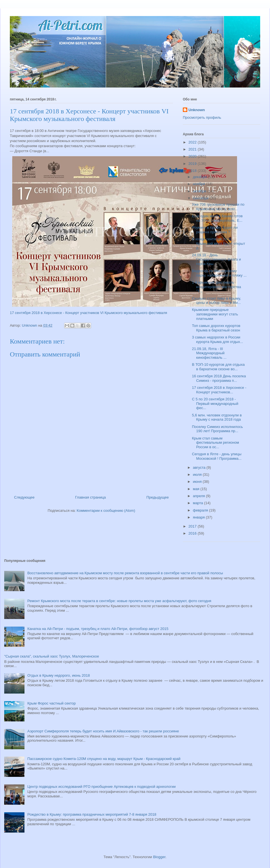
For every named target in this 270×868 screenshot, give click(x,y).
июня (198, 482)
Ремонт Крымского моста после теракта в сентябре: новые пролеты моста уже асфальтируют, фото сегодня (119, 601)
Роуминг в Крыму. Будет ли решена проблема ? (215, 230)
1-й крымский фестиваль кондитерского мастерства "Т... (216, 287)
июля (198, 475)
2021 (193, 149)
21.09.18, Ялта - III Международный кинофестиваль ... (209, 353)
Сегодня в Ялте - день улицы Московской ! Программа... (217, 456)
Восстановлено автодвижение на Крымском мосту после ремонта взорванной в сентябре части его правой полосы (125, 573)
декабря (200, 177)
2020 (193, 156)
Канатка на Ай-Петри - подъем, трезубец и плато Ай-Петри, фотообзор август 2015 (98, 629)
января (199, 517)
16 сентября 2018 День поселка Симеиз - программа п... (219, 378)
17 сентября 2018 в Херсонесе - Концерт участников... (219, 390)
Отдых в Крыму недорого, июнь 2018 (58, 675)
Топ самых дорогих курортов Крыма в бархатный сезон (216, 328)
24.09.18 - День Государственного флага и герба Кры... (216, 259)
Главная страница (90, 497)
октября (200, 191)
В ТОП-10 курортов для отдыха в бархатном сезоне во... (218, 367)
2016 (193, 533)
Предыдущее (157, 497)
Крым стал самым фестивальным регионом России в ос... (215, 443)
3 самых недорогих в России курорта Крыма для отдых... (217, 339)
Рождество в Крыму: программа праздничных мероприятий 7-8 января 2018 (92, 814)
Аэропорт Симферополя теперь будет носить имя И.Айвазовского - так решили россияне (103, 731)
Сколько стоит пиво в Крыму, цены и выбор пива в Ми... (216, 301)
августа (200, 467)
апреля (200, 496)
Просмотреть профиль (202, 117)
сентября (201, 198)
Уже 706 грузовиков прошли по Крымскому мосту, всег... (218, 207)
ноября (200, 184)
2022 (193, 142)
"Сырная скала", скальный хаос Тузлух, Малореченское (52, 656)
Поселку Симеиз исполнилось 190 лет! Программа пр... (217, 429)
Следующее (24, 497)
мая (197, 489)
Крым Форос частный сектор (51, 703)
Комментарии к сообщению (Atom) (106, 511)
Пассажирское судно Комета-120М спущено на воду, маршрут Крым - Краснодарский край (104, 759)
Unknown (197, 110)
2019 (193, 164)
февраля (201, 510)
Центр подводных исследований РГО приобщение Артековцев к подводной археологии (101, 787)
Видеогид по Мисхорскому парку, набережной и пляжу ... (219, 273)
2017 (193, 526)
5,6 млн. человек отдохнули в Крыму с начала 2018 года (217, 417)
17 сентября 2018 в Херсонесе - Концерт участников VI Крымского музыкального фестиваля (88, 313)
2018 (193, 171)
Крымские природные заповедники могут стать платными (215, 314)
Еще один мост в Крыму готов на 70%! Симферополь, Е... (217, 218)
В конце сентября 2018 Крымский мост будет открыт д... (218, 243)
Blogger (159, 857)
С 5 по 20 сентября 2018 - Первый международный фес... (215, 403)
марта (199, 503)
